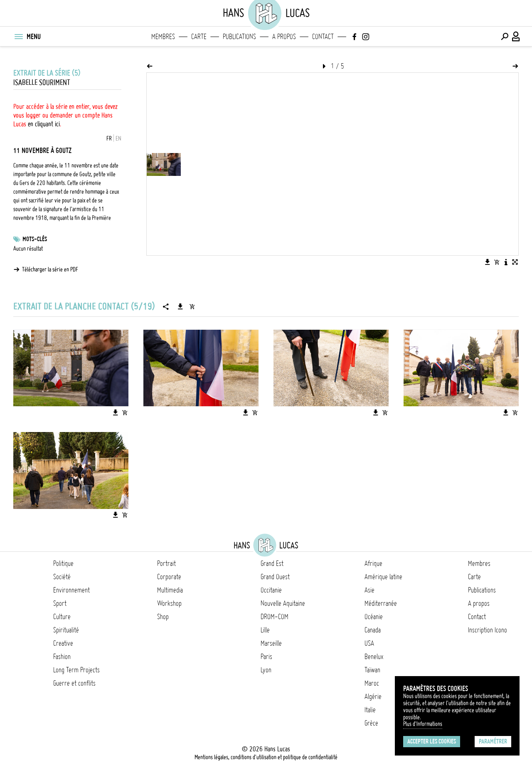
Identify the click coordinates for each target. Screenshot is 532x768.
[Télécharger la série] (180, 306)
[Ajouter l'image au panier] (497, 262)
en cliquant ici (44, 124)
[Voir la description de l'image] (506, 262)
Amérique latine (383, 577)
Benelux (374, 657)
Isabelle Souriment (42, 83)
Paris (266, 657)
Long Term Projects (76, 670)
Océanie (374, 617)
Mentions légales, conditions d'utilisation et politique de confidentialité (266, 757)
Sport (60, 603)
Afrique (373, 563)
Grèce (371, 723)
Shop (163, 617)
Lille (265, 630)
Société (62, 577)
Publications (239, 37)
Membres (163, 37)
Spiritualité (66, 630)
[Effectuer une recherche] (505, 37)
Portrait (166, 563)
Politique (63, 563)
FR (109, 138)
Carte (199, 37)
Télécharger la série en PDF (50, 269)
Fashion (62, 657)
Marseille (271, 643)
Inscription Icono (488, 630)
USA (369, 643)
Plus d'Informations (423, 724)
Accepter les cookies (432, 741)
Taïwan (372, 670)
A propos (284, 37)
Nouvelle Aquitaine (283, 603)
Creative (63, 643)
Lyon (266, 670)
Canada (373, 630)
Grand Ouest (275, 577)
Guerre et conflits (74, 683)
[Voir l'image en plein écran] (515, 262)
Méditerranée (381, 603)
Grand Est (272, 563)
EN (118, 138)
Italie (370, 710)
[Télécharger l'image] (488, 262)
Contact (323, 37)
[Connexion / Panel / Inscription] (516, 37)
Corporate (169, 577)
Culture (62, 617)
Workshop (169, 603)
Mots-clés (35, 239)
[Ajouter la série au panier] (192, 306)
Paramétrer (493, 741)
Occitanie (271, 590)
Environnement (71, 590)
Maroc (372, 683)
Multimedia (170, 590)
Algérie (373, 696)
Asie (369, 590)
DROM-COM (275, 617)
